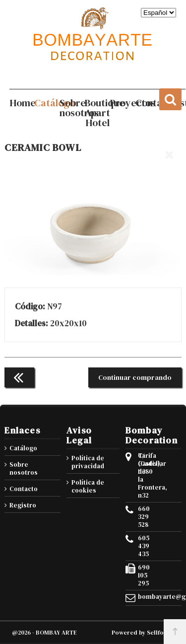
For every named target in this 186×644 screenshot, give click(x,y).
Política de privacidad (88, 462)
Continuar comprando (135, 377)
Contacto (24, 489)
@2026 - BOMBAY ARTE (44, 633)
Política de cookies (88, 486)
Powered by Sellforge (143, 633)
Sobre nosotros (24, 468)
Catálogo (23, 448)
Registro (23, 505)
